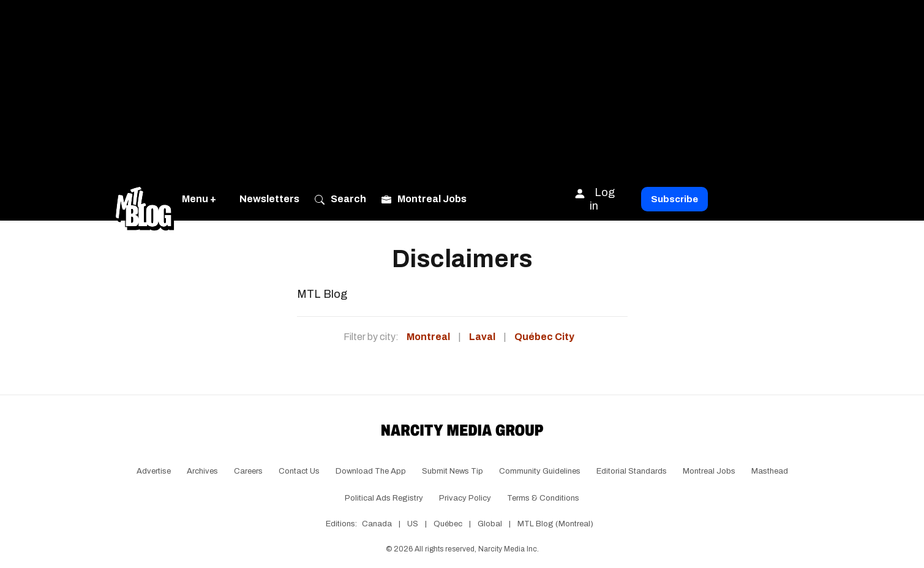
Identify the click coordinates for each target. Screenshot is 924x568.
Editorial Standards (632, 471)
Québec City (544, 337)
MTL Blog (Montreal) (555, 524)
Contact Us (299, 471)
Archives (202, 471)
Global (490, 524)
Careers (248, 471)
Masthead (770, 471)
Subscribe (674, 199)
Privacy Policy (465, 498)
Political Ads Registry (384, 498)
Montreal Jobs (709, 471)
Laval (482, 337)
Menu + (199, 199)
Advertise (154, 471)
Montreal (428, 337)
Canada (377, 524)
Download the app (371, 471)
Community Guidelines (540, 471)
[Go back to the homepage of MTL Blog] (145, 199)
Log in (594, 199)
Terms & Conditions (543, 498)
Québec (448, 524)
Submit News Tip (453, 471)
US (413, 524)
